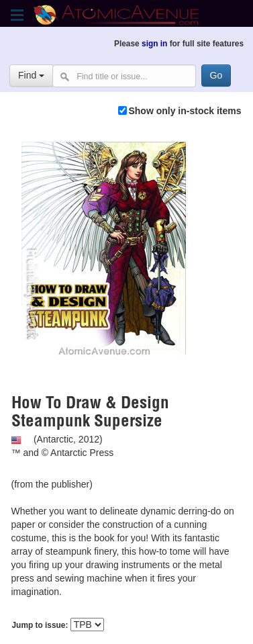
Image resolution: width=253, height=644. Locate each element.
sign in (154, 44)
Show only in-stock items (185, 111)
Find (31, 75)
